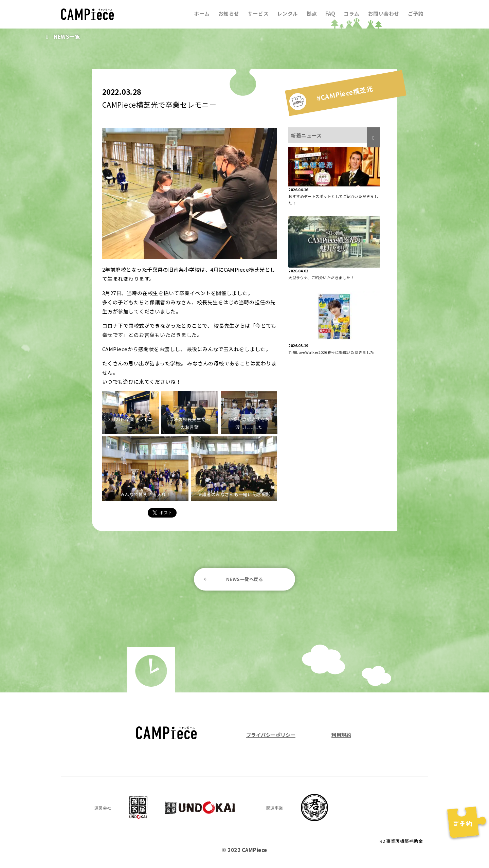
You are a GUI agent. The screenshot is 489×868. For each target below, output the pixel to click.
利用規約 (341, 735)
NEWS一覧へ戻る (244, 579)
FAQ (329, 13)
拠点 (310, 13)
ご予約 (416, 13)
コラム (350, 13)
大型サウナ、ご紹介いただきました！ (321, 277)
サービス (255, 13)
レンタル (285, 13)
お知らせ (225, 13)
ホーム (198, 13)
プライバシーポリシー (273, 735)
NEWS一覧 (67, 36)
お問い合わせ (383, 13)
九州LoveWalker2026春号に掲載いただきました (331, 352)
